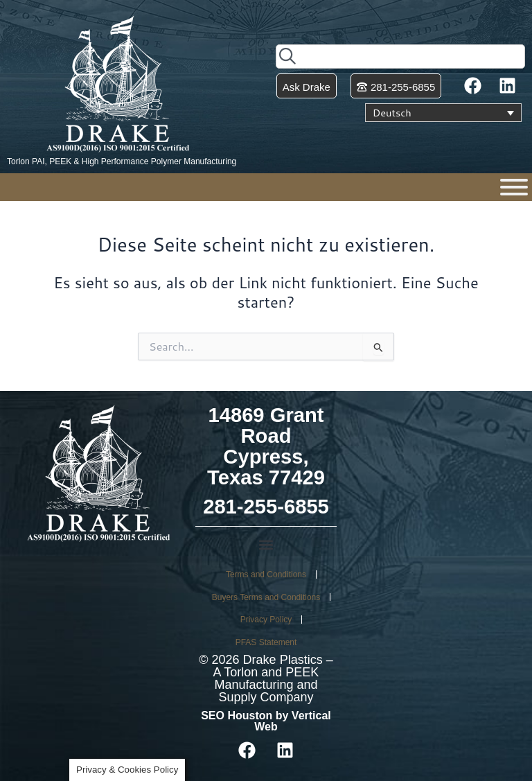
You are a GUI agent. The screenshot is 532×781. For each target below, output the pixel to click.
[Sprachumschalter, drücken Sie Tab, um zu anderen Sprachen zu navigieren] (443, 113)
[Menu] (514, 187)
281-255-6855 (266, 507)
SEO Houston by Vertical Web (266, 721)
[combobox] (400, 56)
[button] (266, 545)
